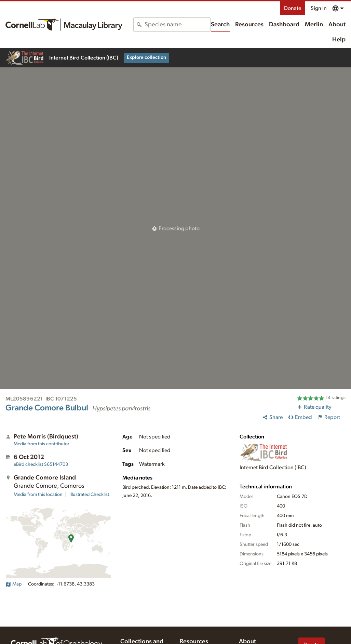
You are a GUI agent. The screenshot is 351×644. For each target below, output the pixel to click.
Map (13, 584)
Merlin (314, 25)
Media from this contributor (42, 444)
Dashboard (284, 25)
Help (339, 40)
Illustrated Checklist (89, 495)
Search (220, 25)
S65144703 (41, 464)
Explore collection (146, 57)
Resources (249, 25)
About (337, 25)
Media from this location (38, 495)
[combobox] (177, 25)
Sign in (319, 8)
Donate (293, 8)
